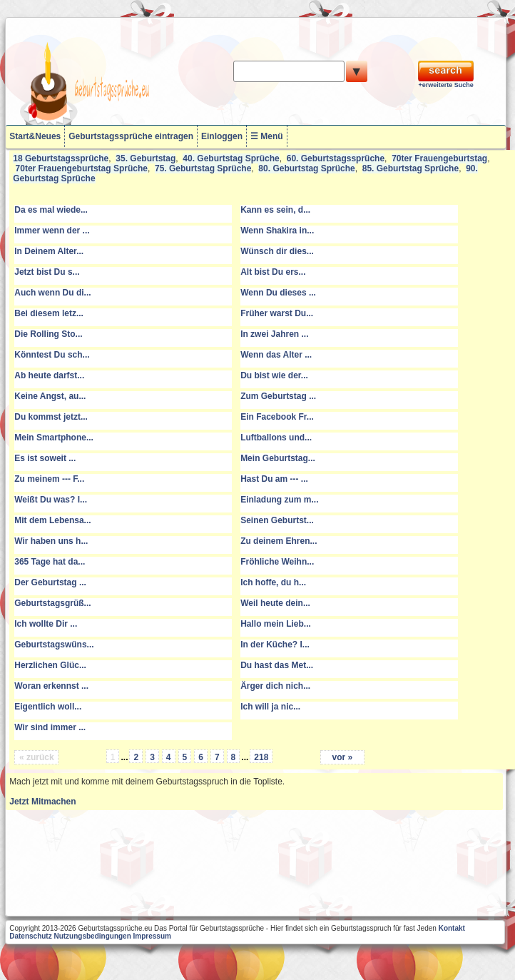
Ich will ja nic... (270, 707)
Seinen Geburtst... (277, 520)
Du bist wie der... (274, 375)
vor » (343, 757)
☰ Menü (267, 136)
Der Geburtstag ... (50, 582)
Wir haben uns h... (51, 541)
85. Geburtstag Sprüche (411, 168)
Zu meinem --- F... (49, 479)
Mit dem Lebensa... (52, 520)
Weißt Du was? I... (51, 500)
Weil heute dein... (275, 603)
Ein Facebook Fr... (277, 417)
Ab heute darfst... (49, 375)
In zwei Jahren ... (274, 334)
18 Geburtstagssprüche (61, 158)
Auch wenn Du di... (52, 293)
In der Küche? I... (275, 645)
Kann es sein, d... (275, 210)
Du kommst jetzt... (51, 417)
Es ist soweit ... (45, 458)
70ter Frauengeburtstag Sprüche (82, 168)
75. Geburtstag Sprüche (203, 168)
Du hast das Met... (277, 665)
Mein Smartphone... (54, 438)
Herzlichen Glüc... (50, 665)
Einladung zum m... (279, 500)
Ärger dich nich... (275, 686)
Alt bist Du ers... (273, 272)
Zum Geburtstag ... (278, 396)
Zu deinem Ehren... (279, 541)
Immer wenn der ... (52, 231)
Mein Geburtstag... (278, 458)
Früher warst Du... (277, 313)
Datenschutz (30, 936)
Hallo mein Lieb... (276, 624)
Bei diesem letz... (49, 313)
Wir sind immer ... (50, 727)
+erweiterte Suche (445, 85)
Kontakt (452, 928)
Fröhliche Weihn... (277, 562)
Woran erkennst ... (51, 686)
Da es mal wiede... (51, 210)
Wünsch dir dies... (277, 251)
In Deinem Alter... (49, 251)
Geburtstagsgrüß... (52, 603)
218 (261, 757)
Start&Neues (35, 136)
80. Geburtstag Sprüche (306, 168)
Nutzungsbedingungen (92, 936)
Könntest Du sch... (52, 355)
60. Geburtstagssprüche (336, 158)
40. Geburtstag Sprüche (231, 158)
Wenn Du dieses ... (278, 293)
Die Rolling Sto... (48, 334)
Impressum (152, 936)
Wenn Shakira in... (277, 231)
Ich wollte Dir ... (46, 624)
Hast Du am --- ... (274, 479)
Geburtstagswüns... (54, 645)
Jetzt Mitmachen (42, 802)
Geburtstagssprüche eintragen (131, 136)
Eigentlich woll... (48, 707)
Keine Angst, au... (50, 396)
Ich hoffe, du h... (273, 582)
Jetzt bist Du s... (47, 272)
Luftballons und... (276, 438)
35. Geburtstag (146, 158)
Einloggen (222, 136)
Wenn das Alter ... (276, 355)
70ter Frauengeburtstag (439, 158)
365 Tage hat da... (50, 562)
